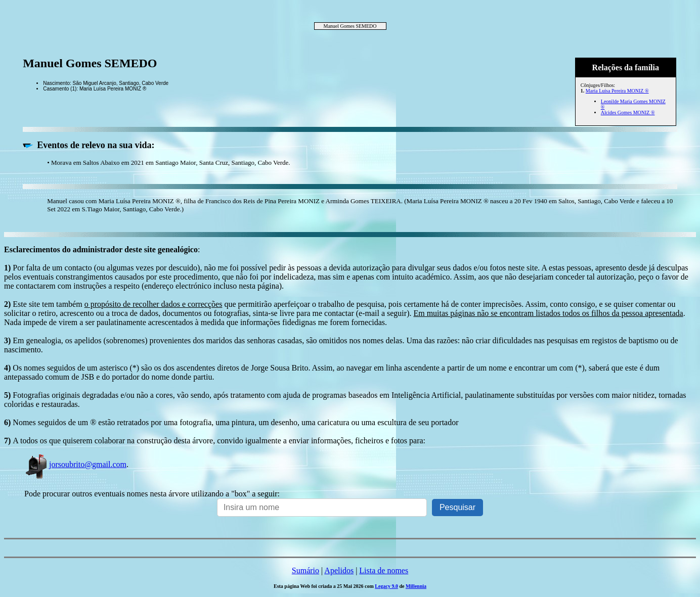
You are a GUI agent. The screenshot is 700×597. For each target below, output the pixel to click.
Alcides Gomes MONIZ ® (628, 112)
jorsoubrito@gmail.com (75, 464)
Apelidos (339, 570)
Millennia (416, 586)
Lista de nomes (384, 570)
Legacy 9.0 (386, 586)
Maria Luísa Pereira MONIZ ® (617, 91)
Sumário (305, 570)
